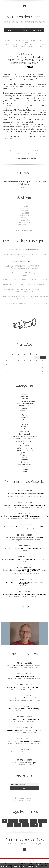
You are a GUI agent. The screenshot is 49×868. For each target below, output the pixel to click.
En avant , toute (42, 271)
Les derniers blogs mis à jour (9, 855)
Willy (6, 540)
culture (25, 407)
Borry (8, 529)
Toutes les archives (25, 229)
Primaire (25, 452)
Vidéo (25, 463)
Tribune (24, 461)
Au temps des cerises (24, 17)
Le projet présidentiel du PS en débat (24, 690)
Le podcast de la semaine (24, 441)
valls (5, 813)
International (25, 427)
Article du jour (24, 400)
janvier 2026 (24, 215)
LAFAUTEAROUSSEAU (25, 287)
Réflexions (24, 454)
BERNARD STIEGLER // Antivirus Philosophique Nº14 (31, 563)
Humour (24, 421)
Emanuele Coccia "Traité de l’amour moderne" (25, 657)
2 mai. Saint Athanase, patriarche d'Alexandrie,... (20, 292)
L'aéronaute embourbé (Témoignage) (17, 253)
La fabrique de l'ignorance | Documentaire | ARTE (24, 701)
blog (36, 859)
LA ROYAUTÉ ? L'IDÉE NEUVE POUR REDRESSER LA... (23, 285)
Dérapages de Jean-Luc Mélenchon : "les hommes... (28, 586)
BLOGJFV (34, 259)
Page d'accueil (26, 42)
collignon (10, 574)
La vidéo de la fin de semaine (24, 432)
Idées (24, 423)
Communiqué (25, 405)
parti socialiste (13, 813)
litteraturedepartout (39, 280)
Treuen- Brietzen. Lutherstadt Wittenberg (17, 271)
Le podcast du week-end (24, 443)
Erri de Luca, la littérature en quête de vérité (28, 540)
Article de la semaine (25, 398)
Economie (24, 412)
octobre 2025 (25, 221)
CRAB (4, 586)
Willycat (5, 551)
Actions (24, 389)
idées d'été (25, 425)
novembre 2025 (24, 219)
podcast (24, 445)
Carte (24, 599)
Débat (24, 409)
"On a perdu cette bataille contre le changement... (30, 575)
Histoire (37, 151)
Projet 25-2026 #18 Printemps (14, 276)
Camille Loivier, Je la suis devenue (15, 280)
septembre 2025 (24, 223)
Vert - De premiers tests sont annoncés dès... (25, 733)
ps (40, 817)
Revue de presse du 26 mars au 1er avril (28, 529)
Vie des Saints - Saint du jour (32, 293)
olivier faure (42, 813)
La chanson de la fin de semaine (25, 430)
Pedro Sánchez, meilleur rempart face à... (25, 711)
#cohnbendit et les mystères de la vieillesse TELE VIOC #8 (25, 40)
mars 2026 (25, 210)
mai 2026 (25, 206)
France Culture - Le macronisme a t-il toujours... (29, 551)
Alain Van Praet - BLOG (38, 298)
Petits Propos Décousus (37, 276)
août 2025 (25, 226)
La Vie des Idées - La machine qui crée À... (25, 744)
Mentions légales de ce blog (24, 857)
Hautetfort (29, 853)
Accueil (10, 30)
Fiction (25, 416)
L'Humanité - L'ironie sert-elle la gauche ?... (24, 755)
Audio (24, 403)
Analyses (24, 391)
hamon (10, 817)
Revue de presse (25, 457)
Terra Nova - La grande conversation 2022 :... (28, 519)
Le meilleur (25, 439)
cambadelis (24, 813)
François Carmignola (11, 562)
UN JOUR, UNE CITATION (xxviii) (14, 298)
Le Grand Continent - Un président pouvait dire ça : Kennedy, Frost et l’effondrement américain (25, 60)
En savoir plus (38, 866)
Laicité (24, 436)
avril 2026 (25, 208)
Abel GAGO (6, 497)
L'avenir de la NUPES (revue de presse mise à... (30, 497)
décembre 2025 (24, 217)
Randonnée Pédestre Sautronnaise (25, 266)
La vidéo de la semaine (24, 434)
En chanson (24, 414)
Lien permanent (15, 151)
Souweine (8, 485)
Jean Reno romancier (20, 259)
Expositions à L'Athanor (19, 248)
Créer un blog (21, 853)
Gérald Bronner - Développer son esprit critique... (30, 486)
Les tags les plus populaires (41, 855)
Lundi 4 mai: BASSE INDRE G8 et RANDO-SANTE (23, 264)
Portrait (25, 450)
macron (18, 817)
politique (33, 813)
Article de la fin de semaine (25, 396)
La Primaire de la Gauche (25, 668)
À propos (37, 30)
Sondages (25, 459)
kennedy (20, 153)
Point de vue (25, 448)
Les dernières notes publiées (25, 855)
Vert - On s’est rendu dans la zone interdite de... (24, 679)
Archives (23, 30)
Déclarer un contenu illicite (9, 857)
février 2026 (25, 212)
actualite (25, 817)
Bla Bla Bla (35, 248)
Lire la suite (24, 187)
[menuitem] (10, 30)
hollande (34, 817)
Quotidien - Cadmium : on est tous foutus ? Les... (24, 722)
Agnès (6, 519)
